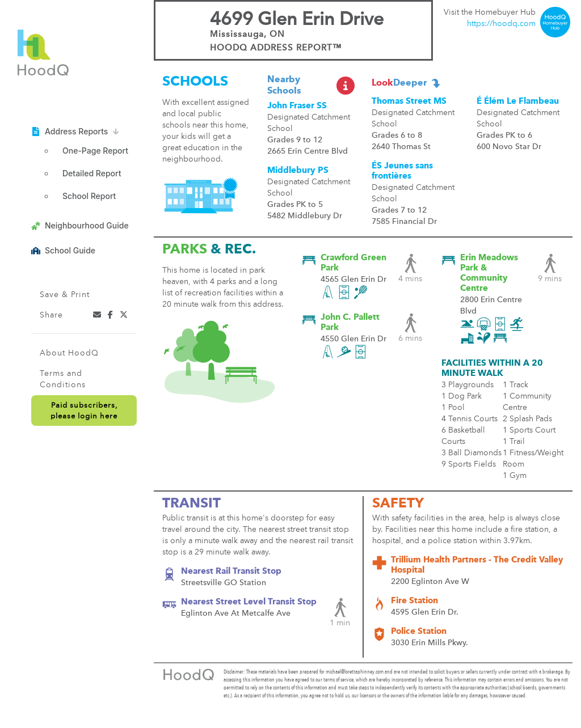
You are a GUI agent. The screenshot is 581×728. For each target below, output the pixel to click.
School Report (89, 196)
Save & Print (65, 295)
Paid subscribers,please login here (84, 411)
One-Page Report (95, 151)
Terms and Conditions (63, 379)
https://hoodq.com (501, 24)
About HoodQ (69, 353)
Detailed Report (92, 173)
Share (51, 315)
